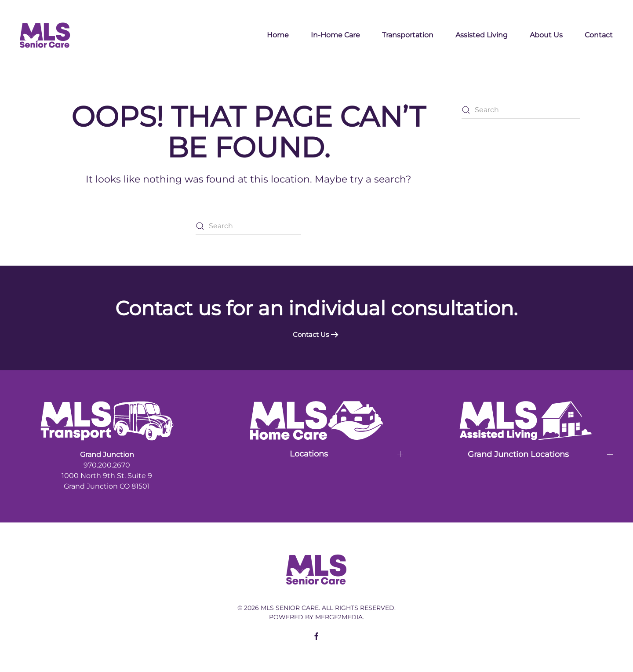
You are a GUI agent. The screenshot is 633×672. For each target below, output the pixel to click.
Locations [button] (309, 454)
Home (278, 35)
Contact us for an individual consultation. (316, 308)
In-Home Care (335, 35)
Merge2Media (339, 617)
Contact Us (311, 334)
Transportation (408, 35)
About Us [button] (546, 35)
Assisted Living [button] (482, 35)
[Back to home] (45, 35)
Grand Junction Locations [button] (518, 454)
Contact (599, 35)
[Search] (248, 226)
